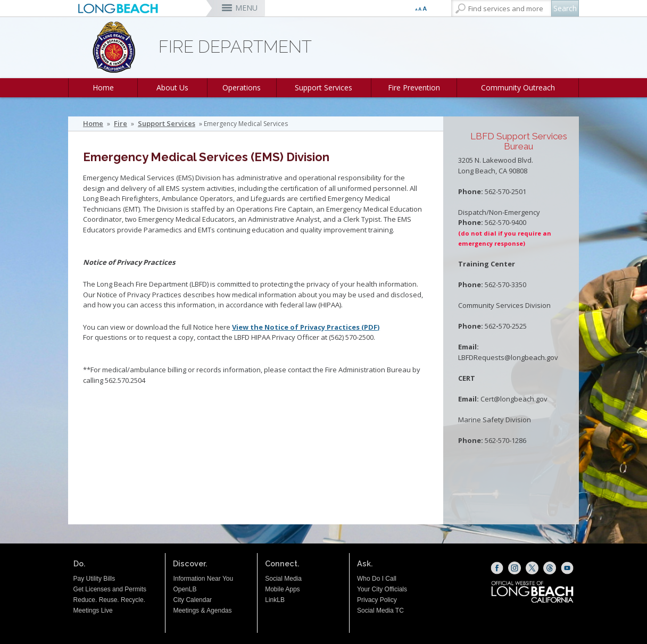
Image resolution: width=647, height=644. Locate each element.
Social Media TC (380, 610)
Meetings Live (93, 610)
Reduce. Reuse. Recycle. (109, 600)
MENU (246, 8)
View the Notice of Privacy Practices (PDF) (306, 327)
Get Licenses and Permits (110, 589)
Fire (121, 124)
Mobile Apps (282, 589)
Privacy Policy (377, 600)
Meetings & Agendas (202, 610)
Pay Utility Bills (94, 579)
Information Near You (203, 579)
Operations (242, 87)
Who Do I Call (377, 579)
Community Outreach (518, 87)
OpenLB (185, 589)
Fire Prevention (414, 87)
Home (103, 87)
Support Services (323, 87)
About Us (172, 87)
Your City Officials (382, 589)
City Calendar (192, 600)
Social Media (283, 579)
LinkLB (275, 600)
